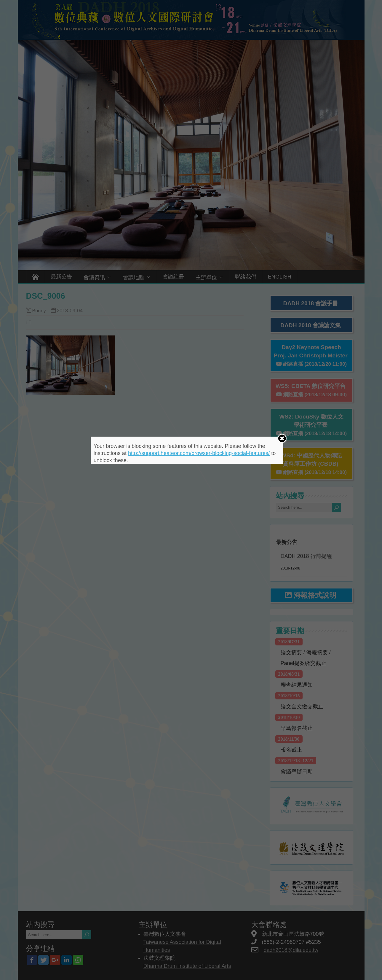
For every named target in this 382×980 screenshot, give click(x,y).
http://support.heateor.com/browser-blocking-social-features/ (199, 453)
